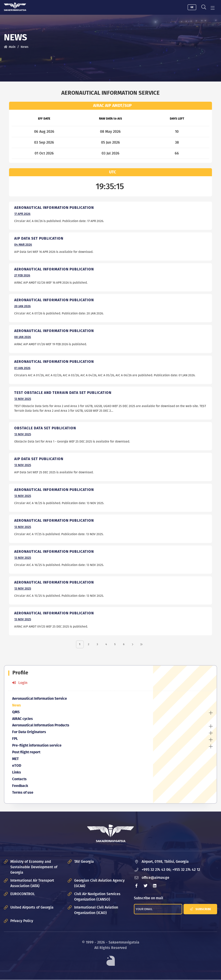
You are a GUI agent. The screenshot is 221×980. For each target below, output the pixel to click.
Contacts (19, 780)
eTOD (17, 766)
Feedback (20, 786)
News (17, 706)
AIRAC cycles (22, 719)
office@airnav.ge (155, 878)
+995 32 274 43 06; (156, 870)
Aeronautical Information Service (40, 699)
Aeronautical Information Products (41, 726)
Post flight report (26, 753)
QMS (16, 712)
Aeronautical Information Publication (54, 207)
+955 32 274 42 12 (186, 870)
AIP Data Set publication (39, 238)
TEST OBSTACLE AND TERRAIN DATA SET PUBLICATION (63, 392)
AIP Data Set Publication (39, 459)
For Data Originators (29, 732)
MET (16, 759)
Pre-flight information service (37, 746)
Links (17, 773)
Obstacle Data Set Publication (45, 428)
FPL (15, 739)
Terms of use (23, 793)
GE (190, 7)
